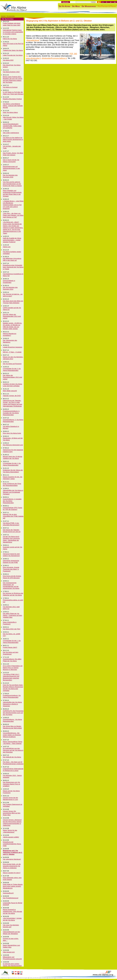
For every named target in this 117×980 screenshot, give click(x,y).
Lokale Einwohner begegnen (13, 347)
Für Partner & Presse (107, 6)
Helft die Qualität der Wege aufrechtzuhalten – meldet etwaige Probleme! (12, 240)
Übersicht (51, 978)
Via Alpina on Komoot (10, 87)
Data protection (34, 978)
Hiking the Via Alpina (10, 39)
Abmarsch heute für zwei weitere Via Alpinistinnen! (11, 555)
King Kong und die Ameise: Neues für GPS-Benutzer (12, 577)
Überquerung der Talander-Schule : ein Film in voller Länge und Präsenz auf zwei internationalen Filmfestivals (13, 403)
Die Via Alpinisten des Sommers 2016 (10, 176)
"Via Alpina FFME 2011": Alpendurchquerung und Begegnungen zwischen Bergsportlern (11, 677)
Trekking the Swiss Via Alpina (13, 50)
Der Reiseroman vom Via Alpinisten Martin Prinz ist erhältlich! (11, 784)
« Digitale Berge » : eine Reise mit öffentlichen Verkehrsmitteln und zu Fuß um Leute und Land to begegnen (13, 205)
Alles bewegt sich (9, 952)
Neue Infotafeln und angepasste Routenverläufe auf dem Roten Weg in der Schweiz (12, 193)
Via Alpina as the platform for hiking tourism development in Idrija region (13, 139)
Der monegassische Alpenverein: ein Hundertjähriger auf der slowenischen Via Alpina (11, 586)
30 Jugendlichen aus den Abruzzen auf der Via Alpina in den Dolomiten (13, 750)
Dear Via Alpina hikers (10, 112)
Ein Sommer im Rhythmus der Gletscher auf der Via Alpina (13, 594)
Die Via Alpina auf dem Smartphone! (11, 653)
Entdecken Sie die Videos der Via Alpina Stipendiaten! (13, 471)
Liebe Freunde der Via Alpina (13, 55)
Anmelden (59, 978)
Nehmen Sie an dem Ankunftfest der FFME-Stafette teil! (13, 516)
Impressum (4, 978)
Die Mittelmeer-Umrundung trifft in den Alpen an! (12, 259)
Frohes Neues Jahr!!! (10, 647)
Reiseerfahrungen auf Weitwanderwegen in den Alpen (11, 168)
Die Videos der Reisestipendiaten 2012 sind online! (12, 377)
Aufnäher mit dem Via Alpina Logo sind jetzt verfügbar (13, 385)
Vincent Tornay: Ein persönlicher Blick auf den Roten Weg (12, 813)
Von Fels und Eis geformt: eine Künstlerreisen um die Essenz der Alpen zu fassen (12, 184)
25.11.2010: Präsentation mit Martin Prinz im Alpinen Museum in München (13, 668)
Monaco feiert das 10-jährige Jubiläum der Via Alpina (13, 457)
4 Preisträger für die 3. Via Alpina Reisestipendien (12, 369)
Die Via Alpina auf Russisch (12, 364)
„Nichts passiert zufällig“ (11, 837)
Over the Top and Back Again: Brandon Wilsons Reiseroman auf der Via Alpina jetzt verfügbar (13, 688)
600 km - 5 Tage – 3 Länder (12, 352)
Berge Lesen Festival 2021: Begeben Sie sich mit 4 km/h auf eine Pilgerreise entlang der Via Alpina (13, 79)
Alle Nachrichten (11, 16)
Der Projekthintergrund (11, 898)
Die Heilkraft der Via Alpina (12, 757)
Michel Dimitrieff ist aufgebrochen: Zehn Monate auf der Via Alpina (12, 911)
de (99, 2)
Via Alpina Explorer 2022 (11, 72)
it (103, 2)
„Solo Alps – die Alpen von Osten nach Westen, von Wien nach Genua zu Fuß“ (13, 215)
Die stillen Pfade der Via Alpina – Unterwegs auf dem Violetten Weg (12, 615)
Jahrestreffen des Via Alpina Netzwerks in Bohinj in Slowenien (12, 704)
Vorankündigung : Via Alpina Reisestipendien (12, 720)
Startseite (66, 2)
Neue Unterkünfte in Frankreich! (10, 623)
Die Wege (76, 6)
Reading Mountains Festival (12, 99)
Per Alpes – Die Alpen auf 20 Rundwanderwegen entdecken (13, 763)
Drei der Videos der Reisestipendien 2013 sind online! (12, 316)
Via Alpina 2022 (8, 60)
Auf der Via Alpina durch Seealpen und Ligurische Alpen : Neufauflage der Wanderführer (11, 539)
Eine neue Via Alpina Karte (12, 433)
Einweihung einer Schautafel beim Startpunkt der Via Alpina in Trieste (13, 267)
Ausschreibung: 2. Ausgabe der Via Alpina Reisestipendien (12, 501)
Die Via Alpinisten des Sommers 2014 (10, 288)
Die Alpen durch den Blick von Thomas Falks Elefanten (13, 302)
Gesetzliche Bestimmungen (19, 978)
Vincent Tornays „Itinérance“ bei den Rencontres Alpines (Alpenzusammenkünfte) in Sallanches (12, 823)
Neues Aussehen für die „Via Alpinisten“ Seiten (13, 478)
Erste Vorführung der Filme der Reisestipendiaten (12, 485)
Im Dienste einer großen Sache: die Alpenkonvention (12, 965)
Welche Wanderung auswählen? (10, 335)
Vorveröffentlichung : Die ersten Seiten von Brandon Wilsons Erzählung (12, 735)
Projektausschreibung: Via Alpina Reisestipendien (12, 696)
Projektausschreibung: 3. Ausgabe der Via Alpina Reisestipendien (11, 413)
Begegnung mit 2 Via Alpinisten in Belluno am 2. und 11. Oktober (13, 852)
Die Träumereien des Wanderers (10, 341)
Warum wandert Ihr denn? (12, 873)
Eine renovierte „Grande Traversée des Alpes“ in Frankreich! (11, 569)
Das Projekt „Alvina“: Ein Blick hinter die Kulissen (13, 154)
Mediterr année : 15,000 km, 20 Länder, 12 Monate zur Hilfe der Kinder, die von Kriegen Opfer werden (12, 326)
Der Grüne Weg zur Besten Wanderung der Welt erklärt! (12, 727)
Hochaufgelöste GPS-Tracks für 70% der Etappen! (13, 509)
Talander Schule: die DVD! (12, 396)
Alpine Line (7, 247)
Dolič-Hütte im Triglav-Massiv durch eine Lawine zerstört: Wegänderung (13, 886)
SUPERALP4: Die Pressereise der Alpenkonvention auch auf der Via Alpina (13, 713)
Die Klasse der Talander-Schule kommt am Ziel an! (12, 531)
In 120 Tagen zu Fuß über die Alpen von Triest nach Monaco (13, 93)
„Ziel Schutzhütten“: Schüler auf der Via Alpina (12, 919)
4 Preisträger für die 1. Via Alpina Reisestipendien (12, 642)
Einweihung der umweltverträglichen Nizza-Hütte (12, 844)
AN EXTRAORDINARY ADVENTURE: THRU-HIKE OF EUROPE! (12, 126)
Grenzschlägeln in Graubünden (9, 282)
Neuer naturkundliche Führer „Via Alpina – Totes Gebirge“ (13, 743)
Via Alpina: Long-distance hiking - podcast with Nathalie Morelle (13, 106)
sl (111, 2)
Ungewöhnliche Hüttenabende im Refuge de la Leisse (13, 770)
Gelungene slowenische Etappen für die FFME (11, 562)
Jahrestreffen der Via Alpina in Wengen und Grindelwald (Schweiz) (13, 492)
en (115, 2)
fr (107, 2)
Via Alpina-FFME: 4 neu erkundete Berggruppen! (11, 524)
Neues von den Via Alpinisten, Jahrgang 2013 (13, 358)
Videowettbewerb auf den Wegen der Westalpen (11, 933)
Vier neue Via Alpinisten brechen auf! (11, 926)
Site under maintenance (11, 133)
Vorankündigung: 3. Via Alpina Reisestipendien (13, 421)
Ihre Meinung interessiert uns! (13, 445)
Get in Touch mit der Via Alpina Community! (11, 161)
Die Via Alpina (64, 6)
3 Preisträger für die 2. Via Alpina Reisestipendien (12, 464)
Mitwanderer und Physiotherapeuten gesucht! (12, 958)
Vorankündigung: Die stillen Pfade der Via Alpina (12, 660)
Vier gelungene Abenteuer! (12, 859)
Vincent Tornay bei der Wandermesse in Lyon (10, 799)
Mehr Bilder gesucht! (10, 391)
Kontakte (44, 978)
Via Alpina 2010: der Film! (12, 629)
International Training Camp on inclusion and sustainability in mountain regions (13, 32)
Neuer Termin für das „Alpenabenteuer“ (10, 831)
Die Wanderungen (89, 6)
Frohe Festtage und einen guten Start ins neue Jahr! (12, 24)
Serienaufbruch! (8, 893)
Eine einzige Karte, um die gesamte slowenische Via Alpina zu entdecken (12, 866)
